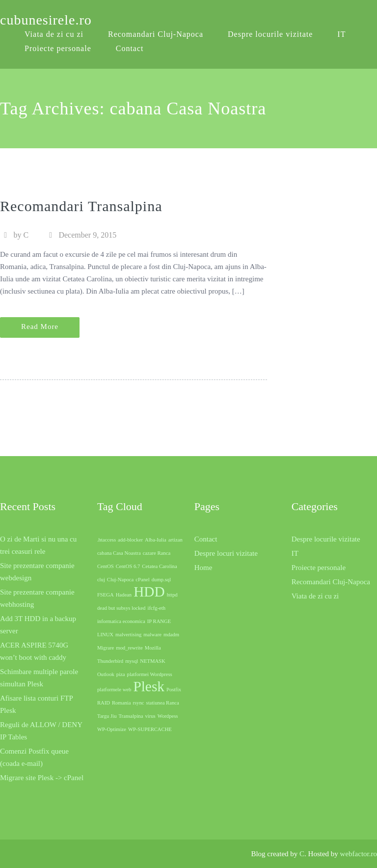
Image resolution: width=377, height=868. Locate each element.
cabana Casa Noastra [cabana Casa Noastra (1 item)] (119, 553)
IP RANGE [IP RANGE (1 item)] (159, 621)
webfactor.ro (359, 854)
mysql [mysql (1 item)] (132, 661)
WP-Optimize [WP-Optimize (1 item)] (112, 729)
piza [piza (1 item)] (121, 674)
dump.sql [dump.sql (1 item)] (161, 580)
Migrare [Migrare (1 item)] (106, 648)
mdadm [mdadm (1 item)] (171, 635)
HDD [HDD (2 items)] (149, 592)
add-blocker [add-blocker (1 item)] (130, 540)
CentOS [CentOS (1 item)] (106, 566)
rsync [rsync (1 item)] (138, 703)
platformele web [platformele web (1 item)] (114, 690)
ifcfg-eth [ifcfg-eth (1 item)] (156, 608)
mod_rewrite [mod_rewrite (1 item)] (129, 648)
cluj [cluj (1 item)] (101, 580)
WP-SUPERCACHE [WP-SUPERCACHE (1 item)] (150, 729)
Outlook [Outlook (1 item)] (106, 674)
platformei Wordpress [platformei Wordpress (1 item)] (150, 674)
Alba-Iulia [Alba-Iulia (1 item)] (156, 540)
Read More (40, 326)
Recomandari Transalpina (81, 206)
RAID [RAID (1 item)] (104, 703)
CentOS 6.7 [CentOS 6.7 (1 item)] (128, 566)
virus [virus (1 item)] (150, 716)
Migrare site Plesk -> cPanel (42, 778)
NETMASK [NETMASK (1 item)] (153, 661)
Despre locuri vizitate (226, 553)
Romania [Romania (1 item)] (121, 703)
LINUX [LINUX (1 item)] (105, 635)
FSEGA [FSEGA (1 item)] (106, 595)
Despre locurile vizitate (270, 34)
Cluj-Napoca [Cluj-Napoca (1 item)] (120, 580)
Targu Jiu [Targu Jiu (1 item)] (107, 716)
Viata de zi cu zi (315, 596)
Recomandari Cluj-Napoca (156, 34)
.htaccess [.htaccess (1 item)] (107, 540)
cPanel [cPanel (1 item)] (142, 580)
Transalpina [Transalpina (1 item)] (131, 716)
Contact (130, 48)
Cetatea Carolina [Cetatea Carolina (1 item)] (159, 566)
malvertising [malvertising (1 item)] (128, 635)
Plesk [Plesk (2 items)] (149, 686)
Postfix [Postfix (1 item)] (174, 690)
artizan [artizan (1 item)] (175, 540)
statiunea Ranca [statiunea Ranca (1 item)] (163, 703)
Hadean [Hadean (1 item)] (124, 595)
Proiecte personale (58, 48)
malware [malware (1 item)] (152, 635)
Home (203, 568)
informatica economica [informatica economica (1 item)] (121, 621)
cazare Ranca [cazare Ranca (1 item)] (157, 553)
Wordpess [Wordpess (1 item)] (168, 716)
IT (341, 34)
